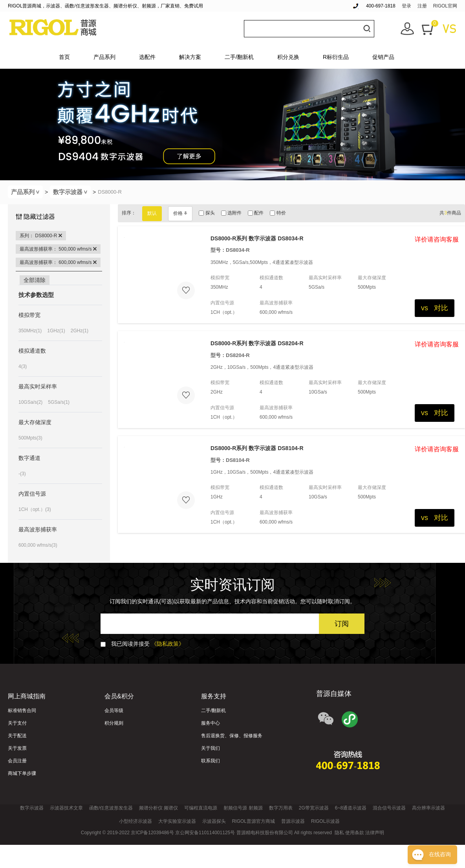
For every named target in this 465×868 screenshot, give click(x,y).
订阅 (342, 624)
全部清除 (35, 280)
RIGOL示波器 (325, 821)
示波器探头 (214, 821)
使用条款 (355, 833)
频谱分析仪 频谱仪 (158, 808)
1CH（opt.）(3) (35, 509)
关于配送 (17, 736)
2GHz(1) (80, 331)
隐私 (339, 833)
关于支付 (17, 723)
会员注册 (17, 761)
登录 (406, 6)
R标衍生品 (336, 57)
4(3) (23, 366)
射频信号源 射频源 (243, 808)
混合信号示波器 (389, 808)
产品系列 (104, 57)
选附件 (231, 213)
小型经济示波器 (135, 821)
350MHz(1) (30, 331)
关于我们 (211, 748)
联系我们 (211, 761)
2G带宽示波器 (314, 808)
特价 (278, 213)
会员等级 (114, 711)
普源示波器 (293, 821)
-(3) (22, 474)
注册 (422, 6)
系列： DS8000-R (41, 236)
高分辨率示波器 (428, 808)
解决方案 (190, 57)
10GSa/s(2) (30, 402)
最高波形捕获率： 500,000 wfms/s (58, 249)
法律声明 (375, 833)
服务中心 (211, 723)
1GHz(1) (56, 331)
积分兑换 (288, 57)
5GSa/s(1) (59, 402)
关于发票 (17, 748)
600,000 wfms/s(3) (38, 545)
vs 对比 (435, 308)
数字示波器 (72, 192)
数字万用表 (281, 808)
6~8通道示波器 (351, 808)
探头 (207, 213)
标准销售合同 (22, 711)
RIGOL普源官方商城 (254, 821)
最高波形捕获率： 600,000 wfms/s (58, 262)
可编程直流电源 (201, 808)
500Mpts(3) (30, 438)
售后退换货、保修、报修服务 (232, 736)
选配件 (147, 57)
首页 (64, 57)
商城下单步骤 (22, 773)
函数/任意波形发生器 (111, 808)
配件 (256, 213)
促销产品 (383, 57)
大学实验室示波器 (177, 821)
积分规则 (114, 723)
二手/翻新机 (239, 57)
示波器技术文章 (66, 808)
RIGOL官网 (445, 6)
